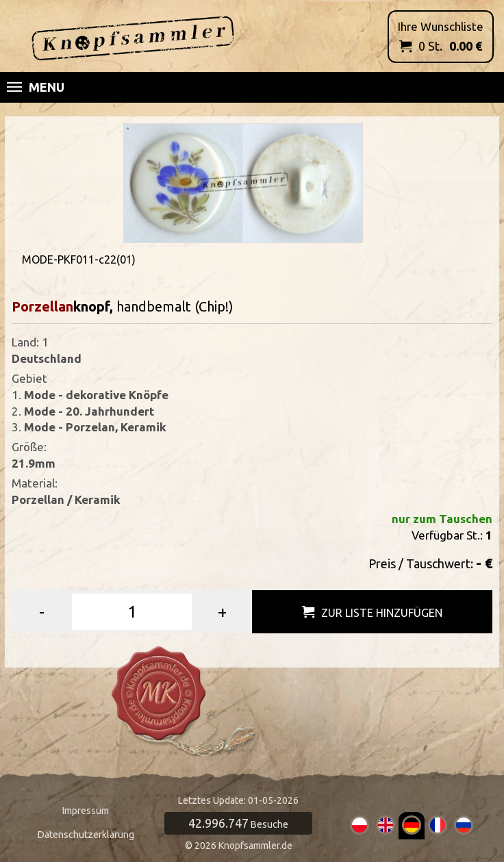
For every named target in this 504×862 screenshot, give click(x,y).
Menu (36, 87)
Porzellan (42, 306)
